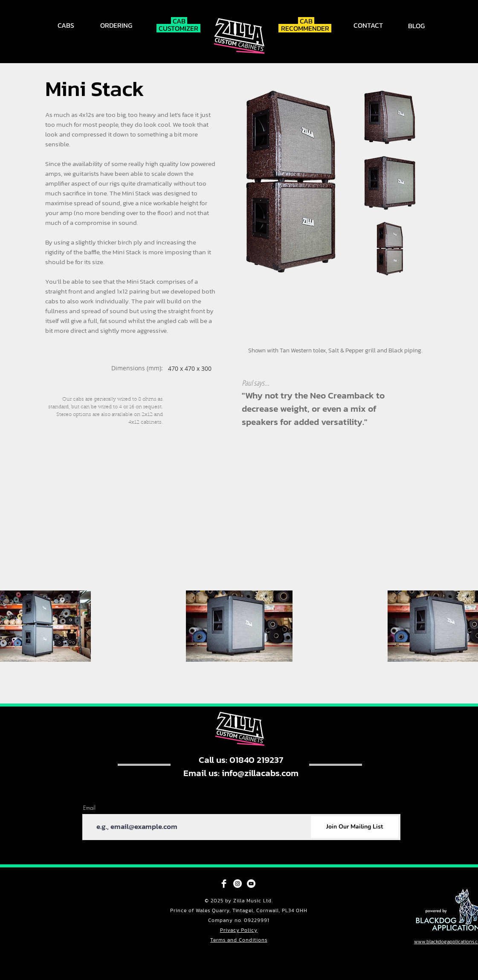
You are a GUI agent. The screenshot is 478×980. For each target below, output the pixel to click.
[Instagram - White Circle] (238, 884)
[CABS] (67, 25)
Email (89, 808)
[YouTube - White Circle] (251, 884)
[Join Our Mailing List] (355, 827)
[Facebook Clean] (224, 884)
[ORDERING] (117, 25)
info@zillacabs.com (260, 773)
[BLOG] (417, 26)
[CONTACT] (369, 25)
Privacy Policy (239, 930)
